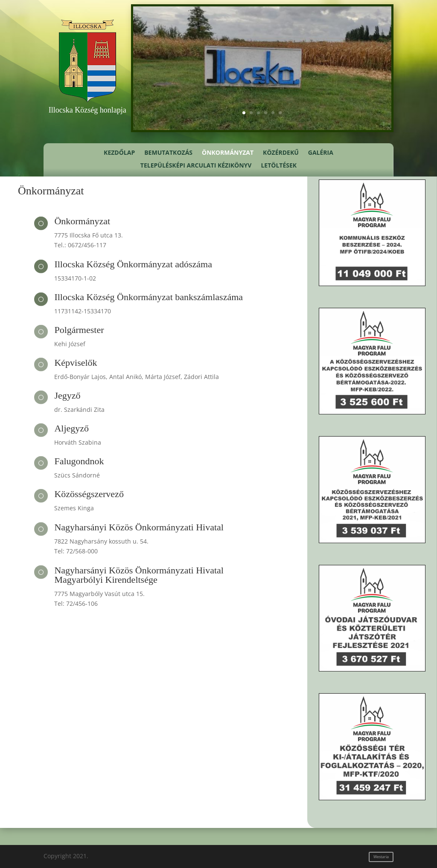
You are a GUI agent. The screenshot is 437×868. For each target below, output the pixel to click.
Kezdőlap (119, 153)
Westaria (381, 857)
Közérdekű (281, 153)
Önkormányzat (228, 153)
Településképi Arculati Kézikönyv (196, 166)
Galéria (321, 153)
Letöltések (279, 166)
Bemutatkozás (168, 153)
